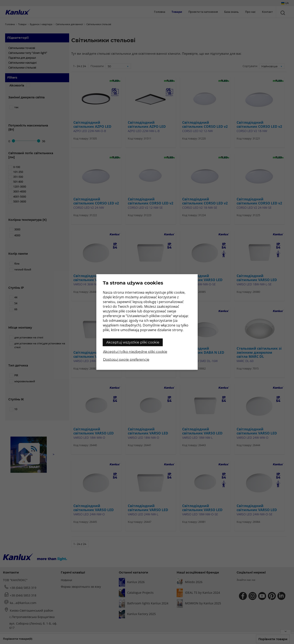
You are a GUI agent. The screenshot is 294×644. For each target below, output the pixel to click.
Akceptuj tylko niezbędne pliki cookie (135, 352)
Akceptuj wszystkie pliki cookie (133, 342)
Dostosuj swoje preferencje (126, 360)
